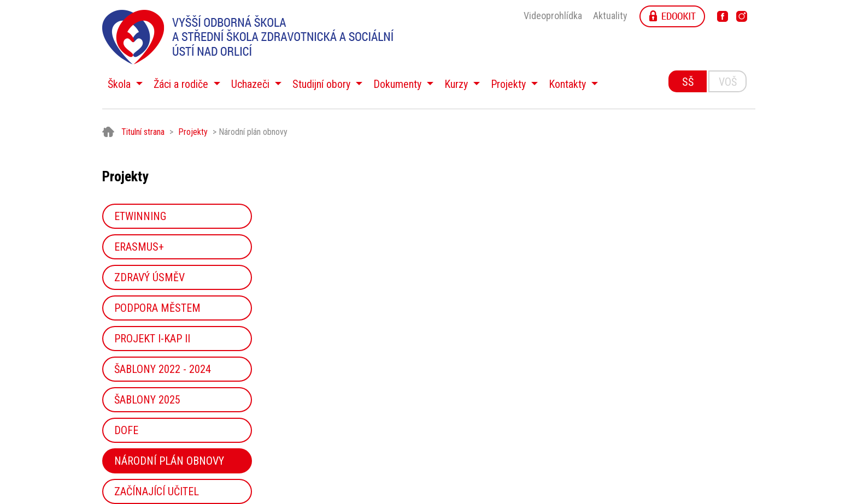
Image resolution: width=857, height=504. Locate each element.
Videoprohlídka (553, 16)
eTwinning (140, 216)
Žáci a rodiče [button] (182, 84)
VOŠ (728, 82)
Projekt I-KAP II (152, 339)
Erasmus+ (139, 247)
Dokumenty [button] (399, 84)
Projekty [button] (510, 84)
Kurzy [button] (457, 84)
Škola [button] (121, 84)
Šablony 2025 (147, 400)
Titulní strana (143, 132)
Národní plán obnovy (169, 461)
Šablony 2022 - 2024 (163, 369)
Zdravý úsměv (149, 277)
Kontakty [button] (569, 84)
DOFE (126, 430)
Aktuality (610, 16)
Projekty (193, 132)
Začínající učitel (157, 491)
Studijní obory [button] (323, 84)
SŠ (688, 82)
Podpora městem (157, 308)
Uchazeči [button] (252, 84)
